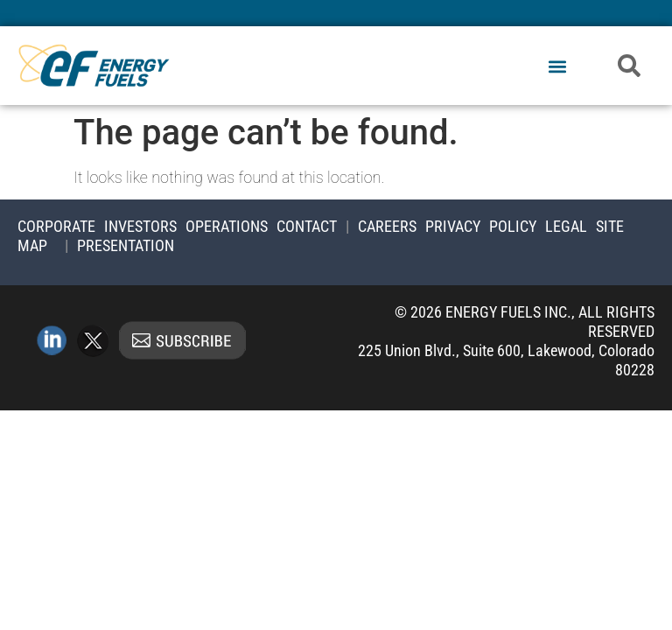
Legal (566, 226)
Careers (387, 226)
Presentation (126, 245)
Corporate (56, 226)
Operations (227, 226)
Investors (140, 226)
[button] (557, 67)
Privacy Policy (481, 226)
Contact (307, 226)
